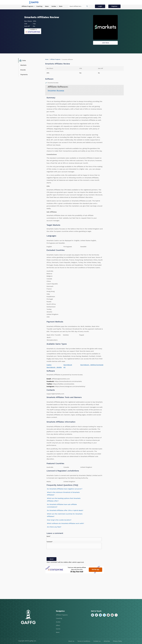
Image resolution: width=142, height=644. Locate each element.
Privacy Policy (117, 641)
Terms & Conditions (84, 641)
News (46, 6)
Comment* (50, 542)
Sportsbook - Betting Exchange (92, 365)
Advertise (107, 641)
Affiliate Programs (27, 6)
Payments (24, 75)
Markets (23, 65)
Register (115, 6)
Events (58, 629)
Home (47, 59)
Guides (53, 6)
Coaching (39, 6)
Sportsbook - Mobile (54, 367)
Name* (49, 536)
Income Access (56, 91)
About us (71, 641)
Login (101, 6)
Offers (58, 625)
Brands (23, 70)
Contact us (97, 641)
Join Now (105, 43)
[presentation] (61, 554)
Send (52, 559)
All (64, 367)
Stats (60, 6)
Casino (49, 365)
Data (23, 60)
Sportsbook (68, 365)
